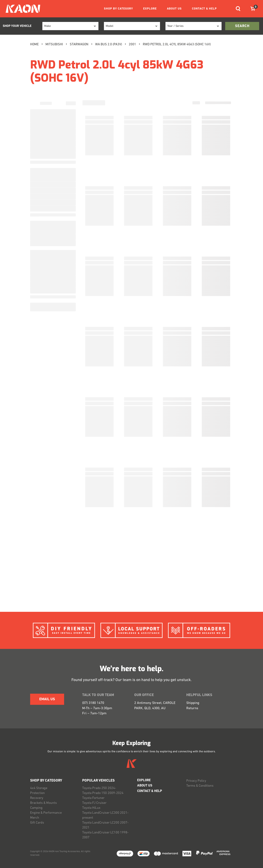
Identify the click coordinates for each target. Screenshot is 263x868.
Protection (37, 793)
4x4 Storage (39, 788)
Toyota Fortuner (93, 798)
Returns (192, 708)
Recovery (37, 798)
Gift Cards (37, 823)
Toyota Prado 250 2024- (99, 788)
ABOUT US (174, 9)
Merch (35, 818)
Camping (36, 808)
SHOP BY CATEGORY (118, 9)
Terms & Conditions (200, 786)
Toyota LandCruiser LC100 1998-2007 (105, 835)
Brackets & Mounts (43, 803)
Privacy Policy (196, 781)
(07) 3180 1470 (93, 703)
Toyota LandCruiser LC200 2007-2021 (105, 825)
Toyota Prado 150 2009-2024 (103, 793)
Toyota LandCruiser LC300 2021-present (105, 815)
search (242, 26)
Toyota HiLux (91, 808)
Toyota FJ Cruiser (94, 803)
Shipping (193, 703)
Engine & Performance (46, 813)
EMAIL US (47, 699)
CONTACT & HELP (204, 9)
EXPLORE (150, 9)
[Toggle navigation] (238, 9)
